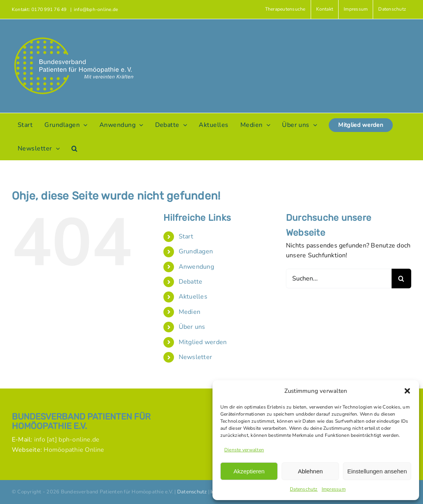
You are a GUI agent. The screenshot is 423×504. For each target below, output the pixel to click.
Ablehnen (310, 471)
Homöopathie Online (74, 450)
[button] (407, 391)
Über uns (192, 327)
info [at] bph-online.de (67, 440)
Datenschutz (304, 489)
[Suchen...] (339, 279)
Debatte (191, 282)
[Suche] (401, 279)
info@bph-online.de (96, 9)
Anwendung (196, 267)
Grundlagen (196, 251)
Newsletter (195, 357)
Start (186, 236)
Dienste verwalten (244, 450)
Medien (190, 312)
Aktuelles (193, 297)
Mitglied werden (203, 342)
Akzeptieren (249, 471)
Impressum (334, 489)
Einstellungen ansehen (377, 471)
